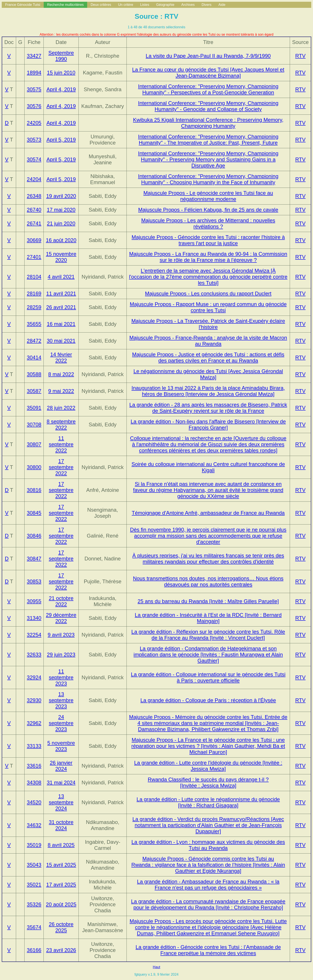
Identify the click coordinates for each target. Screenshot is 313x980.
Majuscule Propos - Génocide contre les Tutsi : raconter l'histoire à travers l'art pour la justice (208, 240)
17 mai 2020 (61, 210)
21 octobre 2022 (61, 601)
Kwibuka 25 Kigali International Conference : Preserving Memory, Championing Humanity (208, 123)
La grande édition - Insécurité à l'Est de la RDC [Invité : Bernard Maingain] (208, 618)
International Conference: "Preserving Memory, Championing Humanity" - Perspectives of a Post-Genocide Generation (208, 89)
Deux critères (101, 5)
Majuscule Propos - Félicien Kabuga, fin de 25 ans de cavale (208, 210)
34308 (34, 782)
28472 (34, 341)
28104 (34, 277)
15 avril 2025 (61, 865)
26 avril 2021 (61, 307)
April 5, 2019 (61, 140)
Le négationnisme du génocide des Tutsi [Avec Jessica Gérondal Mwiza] (208, 374)
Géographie (165, 5)
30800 (34, 467)
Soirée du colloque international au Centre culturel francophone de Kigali (208, 467)
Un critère (126, 5)
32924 (34, 677)
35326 (34, 904)
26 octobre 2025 (61, 927)
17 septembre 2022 (61, 467)
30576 (34, 106)
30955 (34, 601)
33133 (34, 746)
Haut (156, 967)
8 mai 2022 (61, 374)
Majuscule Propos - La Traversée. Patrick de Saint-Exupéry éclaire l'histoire (208, 324)
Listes (145, 5)
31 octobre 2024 (61, 825)
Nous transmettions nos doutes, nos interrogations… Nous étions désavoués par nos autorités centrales (208, 581)
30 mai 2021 (61, 341)
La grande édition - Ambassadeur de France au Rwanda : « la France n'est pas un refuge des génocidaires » (208, 885)
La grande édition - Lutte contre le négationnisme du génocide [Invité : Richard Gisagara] (208, 802)
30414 (34, 357)
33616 (34, 766)
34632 (34, 825)
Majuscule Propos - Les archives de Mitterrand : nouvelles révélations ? (208, 223)
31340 (34, 618)
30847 (34, 559)
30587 (34, 391)
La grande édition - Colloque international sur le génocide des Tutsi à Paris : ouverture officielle (208, 677)
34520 (34, 802)
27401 (34, 257)
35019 (34, 845)
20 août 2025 (61, 904)
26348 (34, 196)
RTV (300, 56)
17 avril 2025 (61, 885)
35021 (34, 885)
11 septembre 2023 (61, 677)
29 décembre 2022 (61, 618)
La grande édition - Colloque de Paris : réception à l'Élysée (208, 700)
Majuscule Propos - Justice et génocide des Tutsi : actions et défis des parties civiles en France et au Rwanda (208, 357)
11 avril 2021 (61, 293)
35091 (34, 408)
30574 (34, 159)
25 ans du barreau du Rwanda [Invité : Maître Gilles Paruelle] (208, 601)
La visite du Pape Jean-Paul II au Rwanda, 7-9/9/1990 (208, 56)
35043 (34, 865)
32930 (34, 700)
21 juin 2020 (61, 223)
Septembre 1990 (61, 56)
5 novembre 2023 (61, 746)
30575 (34, 89)
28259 (34, 307)
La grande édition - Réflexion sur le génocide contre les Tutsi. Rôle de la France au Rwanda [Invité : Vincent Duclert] (208, 635)
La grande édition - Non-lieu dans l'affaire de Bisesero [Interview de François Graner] (208, 424)
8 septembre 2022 (61, 424)
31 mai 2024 (61, 782)
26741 (34, 223)
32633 (34, 655)
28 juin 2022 (61, 408)
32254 (34, 635)
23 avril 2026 (61, 950)
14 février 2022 (61, 357)
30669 (34, 240)
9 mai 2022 (61, 391)
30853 (34, 581)
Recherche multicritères (65, 5)
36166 (34, 950)
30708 (34, 424)
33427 (34, 56)
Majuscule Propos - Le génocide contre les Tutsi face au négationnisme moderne (208, 196)
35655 (34, 324)
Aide (222, 5)
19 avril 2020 (61, 196)
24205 (34, 123)
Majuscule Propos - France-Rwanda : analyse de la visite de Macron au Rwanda (208, 341)
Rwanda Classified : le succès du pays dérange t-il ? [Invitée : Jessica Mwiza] (208, 782)
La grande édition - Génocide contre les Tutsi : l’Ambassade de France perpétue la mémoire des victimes (208, 950)
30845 (34, 513)
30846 (34, 536)
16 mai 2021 (61, 324)
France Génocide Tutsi (23, 5)
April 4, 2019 (61, 89)
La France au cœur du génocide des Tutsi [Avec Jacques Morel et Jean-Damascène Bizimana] (208, 73)
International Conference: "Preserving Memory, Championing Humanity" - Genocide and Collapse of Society (208, 106)
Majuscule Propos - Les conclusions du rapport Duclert (208, 293)
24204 (34, 179)
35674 (34, 927)
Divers (206, 5)
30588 (34, 374)
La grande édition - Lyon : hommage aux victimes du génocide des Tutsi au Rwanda (208, 845)
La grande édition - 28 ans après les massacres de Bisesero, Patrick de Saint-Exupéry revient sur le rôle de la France (208, 408)
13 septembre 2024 (61, 802)
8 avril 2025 (61, 845)
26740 (34, 210)
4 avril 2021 (61, 277)
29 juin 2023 (61, 655)
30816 (34, 490)
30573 (34, 140)
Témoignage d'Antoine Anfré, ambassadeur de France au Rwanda (208, 513)
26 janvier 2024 (61, 766)
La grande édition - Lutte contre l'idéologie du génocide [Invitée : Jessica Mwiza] (208, 766)
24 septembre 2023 (61, 723)
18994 (34, 73)
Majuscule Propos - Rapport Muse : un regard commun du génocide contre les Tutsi (208, 307)
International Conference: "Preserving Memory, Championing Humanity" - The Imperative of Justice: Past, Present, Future (208, 140)
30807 (34, 444)
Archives (188, 5)
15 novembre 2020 (61, 257)
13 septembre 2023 (61, 700)
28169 (34, 293)
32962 (34, 723)
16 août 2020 (61, 240)
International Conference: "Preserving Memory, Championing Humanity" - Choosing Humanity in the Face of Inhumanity (208, 179)
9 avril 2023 (61, 635)
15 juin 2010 (61, 73)
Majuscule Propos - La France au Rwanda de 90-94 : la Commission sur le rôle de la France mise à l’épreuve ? (208, 257)
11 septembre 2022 (61, 444)
